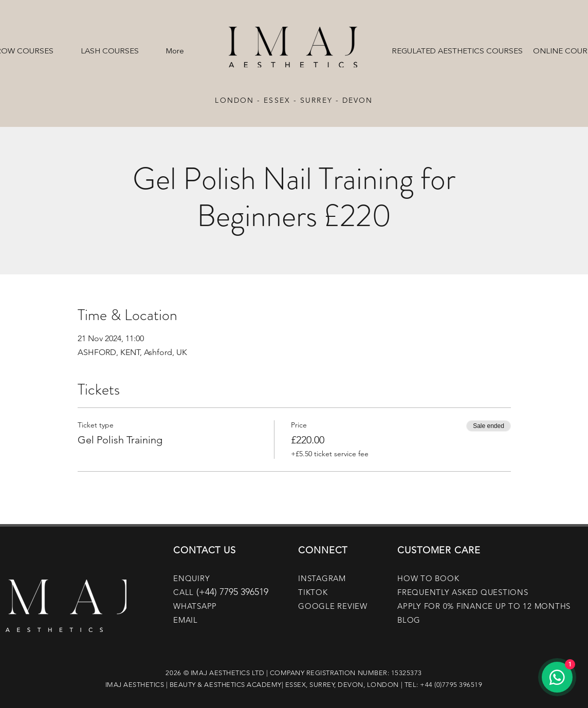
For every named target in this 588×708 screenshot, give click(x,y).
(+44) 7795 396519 (232, 592)
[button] (109, 47)
